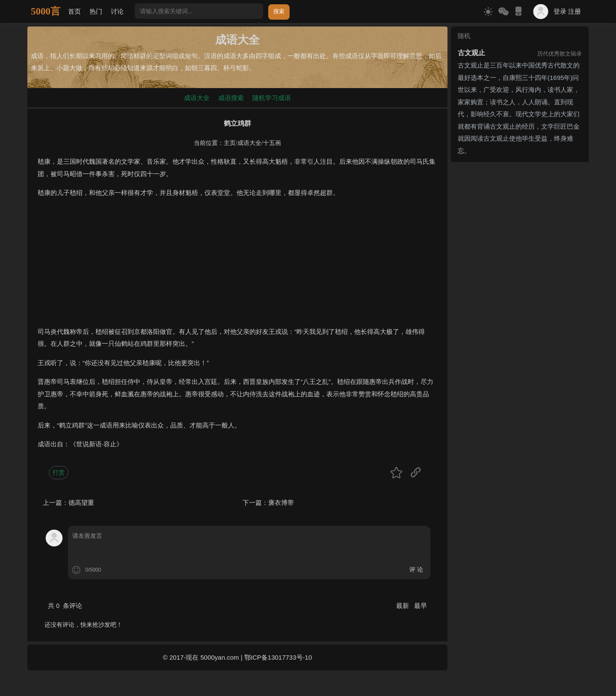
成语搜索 (231, 98)
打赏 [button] (59, 472)
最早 (421, 606)
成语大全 (197, 98)
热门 (96, 11)
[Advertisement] (237, 266)
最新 (403, 606)
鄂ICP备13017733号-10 (278, 657)
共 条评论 (65, 606)
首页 (74, 11)
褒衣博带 (281, 503)
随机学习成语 (272, 98)
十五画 (272, 143)
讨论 (117, 11)
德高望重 (81, 503)
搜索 (279, 11)
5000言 (46, 11)
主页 (230, 143)
